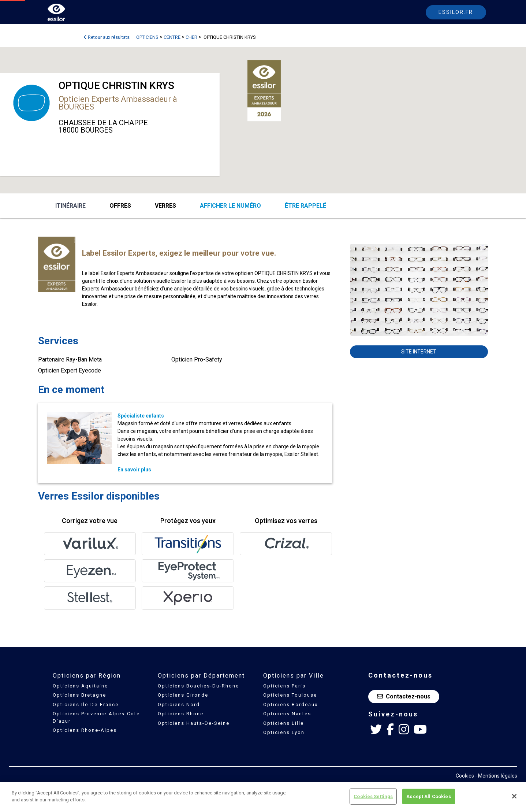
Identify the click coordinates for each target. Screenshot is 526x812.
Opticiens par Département (201, 676)
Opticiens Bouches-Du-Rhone (198, 686)
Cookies (465, 776)
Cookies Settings (373, 796)
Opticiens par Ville (294, 676)
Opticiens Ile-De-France (86, 705)
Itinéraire (70, 206)
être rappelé (305, 206)
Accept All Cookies (428, 796)
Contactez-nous (404, 696)
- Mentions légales (496, 776)
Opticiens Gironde (183, 695)
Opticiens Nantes (287, 714)
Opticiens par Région (87, 676)
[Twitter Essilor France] (376, 730)
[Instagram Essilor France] (404, 730)
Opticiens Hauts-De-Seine (194, 723)
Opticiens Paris (284, 686)
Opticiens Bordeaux (290, 705)
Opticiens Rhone (181, 714)
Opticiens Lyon (284, 732)
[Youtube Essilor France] (420, 730)
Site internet (419, 352)
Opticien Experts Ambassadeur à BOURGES (118, 103)
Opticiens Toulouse (290, 695)
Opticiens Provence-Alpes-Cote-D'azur (97, 717)
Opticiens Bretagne (79, 695)
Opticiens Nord (179, 705)
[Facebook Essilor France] (390, 730)
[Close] (514, 796)
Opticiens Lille (283, 723)
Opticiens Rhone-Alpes (85, 730)
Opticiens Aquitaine (80, 686)
